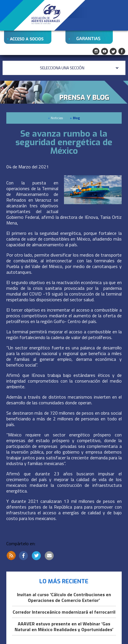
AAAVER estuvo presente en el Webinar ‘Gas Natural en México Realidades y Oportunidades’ (64, 627)
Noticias (55, 118)
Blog (75, 118)
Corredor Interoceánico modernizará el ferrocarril (64, 612)
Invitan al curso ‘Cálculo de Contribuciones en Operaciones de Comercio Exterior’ (64, 598)
